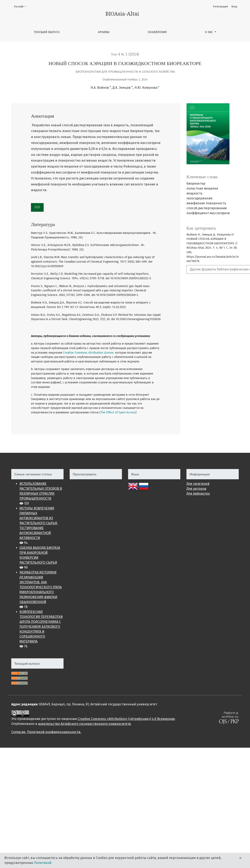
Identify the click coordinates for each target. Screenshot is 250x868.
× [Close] (240, 858)
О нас (209, 32)
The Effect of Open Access (118, 412)
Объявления (157, 32)
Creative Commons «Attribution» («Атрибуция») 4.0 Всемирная (126, 719)
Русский (21, 6)
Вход (234, 7)
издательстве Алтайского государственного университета (84, 724)
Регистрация (220, 7)
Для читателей (198, 484)
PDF (37, 207)
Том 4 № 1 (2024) (125, 54)
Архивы (104, 32)
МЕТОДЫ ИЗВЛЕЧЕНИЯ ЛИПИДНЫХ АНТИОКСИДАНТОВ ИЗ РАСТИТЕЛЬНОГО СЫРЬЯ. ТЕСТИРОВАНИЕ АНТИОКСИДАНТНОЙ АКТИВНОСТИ (39, 523)
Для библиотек (198, 494)
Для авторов (196, 489)
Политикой (43, 863)
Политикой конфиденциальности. (54, 732)
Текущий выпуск (47, 32)
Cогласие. (19, 732)
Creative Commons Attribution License (88, 353)
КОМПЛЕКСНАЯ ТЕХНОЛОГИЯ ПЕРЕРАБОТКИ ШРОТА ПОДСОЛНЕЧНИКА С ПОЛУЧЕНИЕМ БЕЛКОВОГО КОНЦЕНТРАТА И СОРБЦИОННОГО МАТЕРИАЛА (41, 627)
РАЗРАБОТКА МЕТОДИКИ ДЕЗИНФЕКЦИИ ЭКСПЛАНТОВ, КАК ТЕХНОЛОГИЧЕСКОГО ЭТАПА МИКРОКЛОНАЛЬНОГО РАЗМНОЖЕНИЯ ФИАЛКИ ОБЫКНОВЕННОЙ (41, 587)
